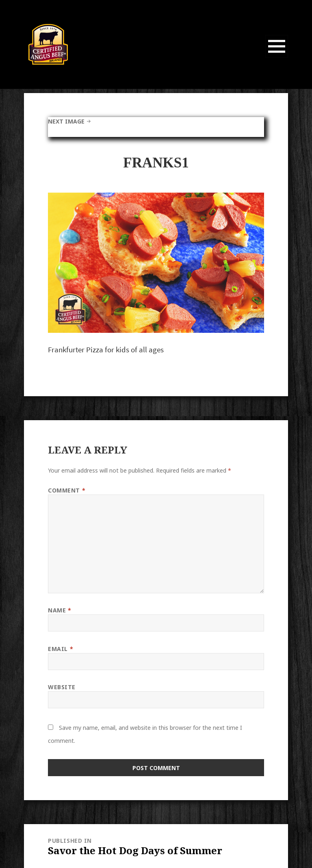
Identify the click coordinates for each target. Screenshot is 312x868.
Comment (67, 490)
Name (60, 610)
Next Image (66, 121)
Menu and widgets (277, 58)
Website (62, 687)
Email (61, 649)
